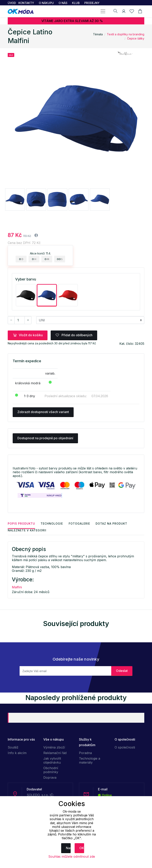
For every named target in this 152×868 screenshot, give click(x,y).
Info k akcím (17, 753)
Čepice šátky (136, 38)
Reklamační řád (55, 753)
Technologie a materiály (90, 760)
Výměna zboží (54, 747)
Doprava (50, 777)
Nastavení (68, 848)
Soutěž (13, 747)
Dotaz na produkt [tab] (112, 523)
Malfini (17, 587)
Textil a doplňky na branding (126, 34)
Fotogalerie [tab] (80, 523)
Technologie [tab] (52, 523)
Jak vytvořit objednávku (52, 760)
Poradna (85, 753)
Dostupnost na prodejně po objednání (45, 438)
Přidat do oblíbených (74, 335)
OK (82, 848)
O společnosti (125, 747)
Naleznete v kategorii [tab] (27, 530)
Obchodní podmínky (51, 770)
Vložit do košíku (28, 335)
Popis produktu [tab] (21, 523)
